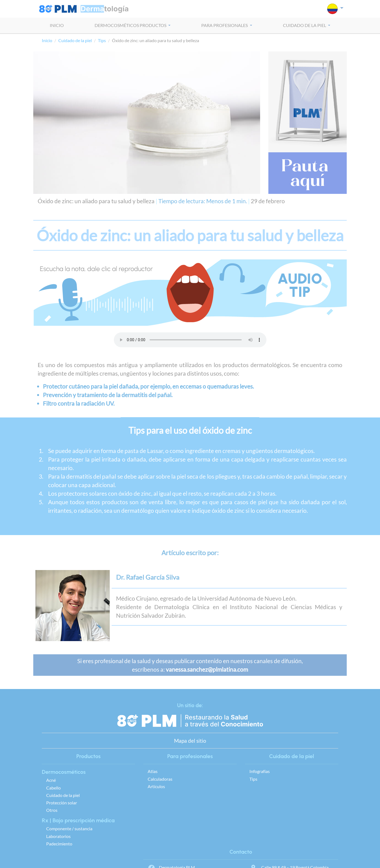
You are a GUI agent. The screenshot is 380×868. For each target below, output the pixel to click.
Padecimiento (59, 844)
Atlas (153, 771)
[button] (335, 9)
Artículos (156, 786)
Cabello (53, 788)
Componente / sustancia (69, 828)
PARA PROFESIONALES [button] (225, 25)
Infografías (260, 771)
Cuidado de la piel (75, 40)
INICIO (57, 25)
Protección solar (62, 803)
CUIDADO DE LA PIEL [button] (305, 25)
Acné (51, 780)
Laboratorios (58, 836)
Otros (52, 810)
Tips (102, 40)
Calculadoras (160, 779)
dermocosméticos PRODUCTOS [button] (131, 25)
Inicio (47, 40)
